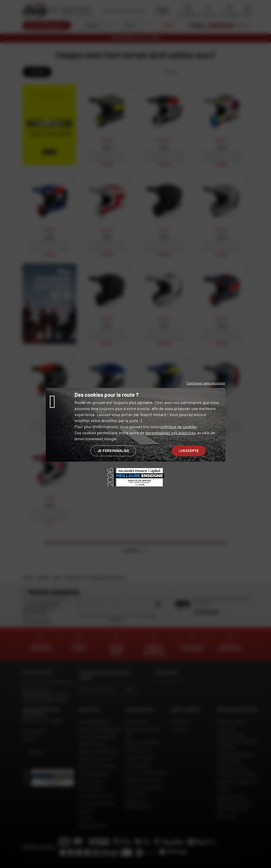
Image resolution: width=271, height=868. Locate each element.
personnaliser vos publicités (171, 433)
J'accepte (189, 450)
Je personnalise (113, 450)
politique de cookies (179, 427)
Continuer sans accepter (206, 383)
